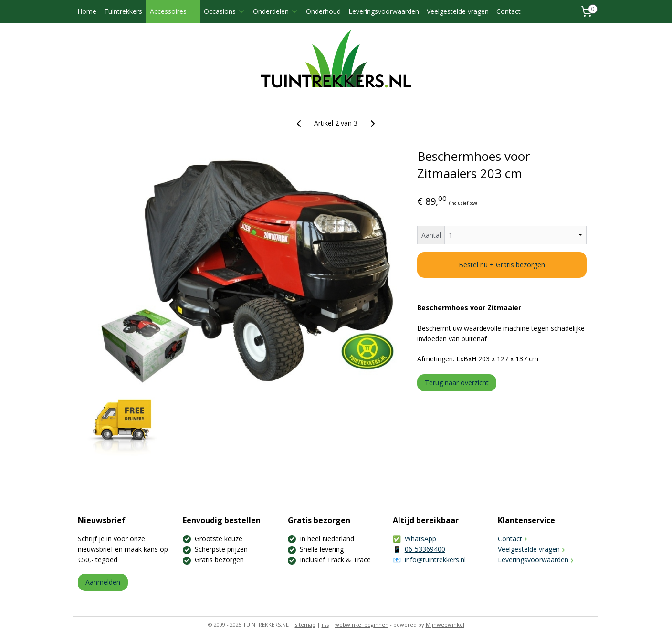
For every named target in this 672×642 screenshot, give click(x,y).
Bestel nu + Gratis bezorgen (502, 265)
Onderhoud (323, 11)
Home (87, 11)
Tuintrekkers (123, 11)
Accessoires (173, 11)
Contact (509, 11)
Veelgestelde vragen (458, 11)
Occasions (225, 11)
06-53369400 (425, 549)
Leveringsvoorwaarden (384, 11)
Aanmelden (103, 582)
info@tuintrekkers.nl (435, 560)
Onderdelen (276, 11)
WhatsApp (420, 539)
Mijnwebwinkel (445, 625)
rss (325, 625)
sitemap (305, 625)
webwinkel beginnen (362, 625)
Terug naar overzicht (457, 383)
